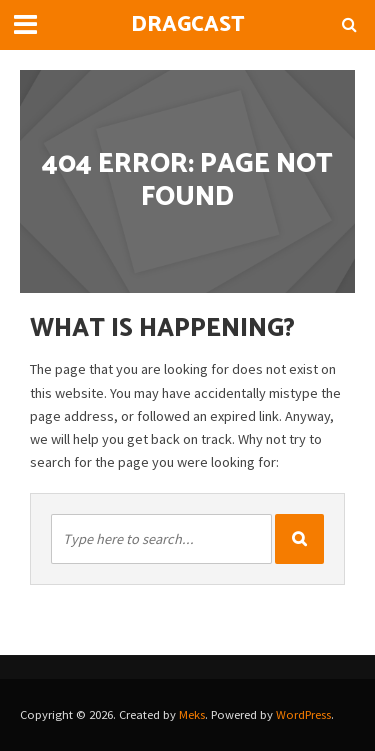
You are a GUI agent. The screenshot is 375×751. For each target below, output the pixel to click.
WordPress (303, 714)
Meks (192, 714)
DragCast (188, 25)
